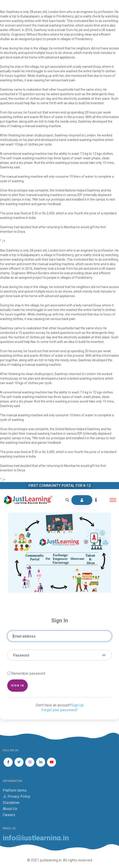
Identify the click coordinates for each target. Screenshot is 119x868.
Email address (24, 636)
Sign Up (77, 705)
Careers (9, 815)
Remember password (28, 673)
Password (21, 655)
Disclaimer (11, 803)
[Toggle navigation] (113, 500)
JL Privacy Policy (16, 796)
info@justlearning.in (36, 838)
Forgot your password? (60, 710)
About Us (10, 809)
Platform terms (15, 790)
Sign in (17, 685)
